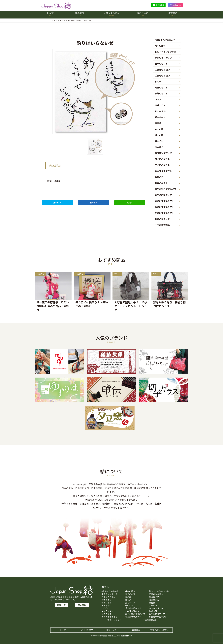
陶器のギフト (161, 87)
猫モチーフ (160, 117)
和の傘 (158, 82)
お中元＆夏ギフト (163, 171)
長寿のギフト (161, 183)
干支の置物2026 (163, 225)
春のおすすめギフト (164, 201)
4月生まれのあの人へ (165, 40)
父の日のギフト (162, 165)
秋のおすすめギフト (164, 207)
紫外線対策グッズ (163, 153)
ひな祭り (159, 147)
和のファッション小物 (166, 52)
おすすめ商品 (87, 630)
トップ (63, 630)
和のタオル (160, 111)
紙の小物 (159, 135)
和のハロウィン (162, 219)
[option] (95, 92)
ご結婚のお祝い (162, 70)
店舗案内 (136, 630)
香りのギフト (161, 64)
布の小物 (159, 129)
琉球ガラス (160, 105)
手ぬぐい (159, 141)
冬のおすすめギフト (164, 213)
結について (111, 630)
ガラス (158, 99)
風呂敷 (158, 123)
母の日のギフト (162, 159)
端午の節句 (160, 46)
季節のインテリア (163, 58)
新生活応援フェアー (164, 195)
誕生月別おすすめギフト (167, 189)
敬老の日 (159, 177)
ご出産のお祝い (162, 76)
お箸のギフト (161, 93)
